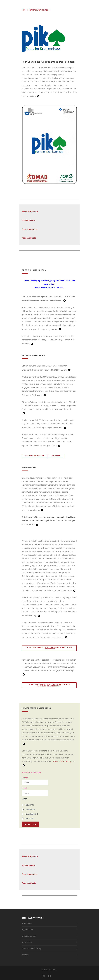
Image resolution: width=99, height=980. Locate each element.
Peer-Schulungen (29, 229)
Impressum (27, 942)
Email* (35, 791)
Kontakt (25, 955)
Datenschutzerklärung (61, 761)
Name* (35, 781)
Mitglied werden (29, 936)
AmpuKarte (27, 923)
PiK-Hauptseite (29, 220)
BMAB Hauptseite (30, 212)
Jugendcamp (27, 930)
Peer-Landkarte (29, 883)
